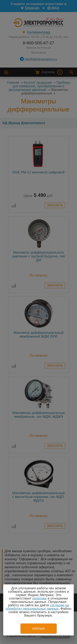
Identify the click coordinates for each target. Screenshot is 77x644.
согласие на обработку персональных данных (37, 607)
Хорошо (38, 629)
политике (39, 598)
